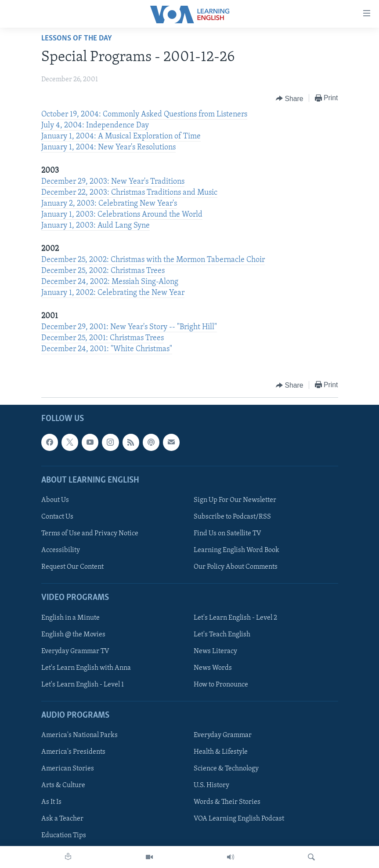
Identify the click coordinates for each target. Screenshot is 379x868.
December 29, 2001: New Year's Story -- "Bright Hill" (129, 327)
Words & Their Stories (227, 803)
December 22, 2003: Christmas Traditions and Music (129, 193)
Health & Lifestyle (221, 752)
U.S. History (211, 786)
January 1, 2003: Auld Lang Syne (96, 226)
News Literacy (215, 651)
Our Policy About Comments (236, 567)
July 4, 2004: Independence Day (95, 125)
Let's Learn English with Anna (86, 668)
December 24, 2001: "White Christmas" (107, 349)
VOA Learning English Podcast (239, 819)
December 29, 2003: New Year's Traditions (113, 182)
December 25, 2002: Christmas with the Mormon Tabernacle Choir (153, 260)
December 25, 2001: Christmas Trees (103, 338)
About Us (55, 500)
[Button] (290, 98)
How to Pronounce (221, 685)
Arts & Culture (63, 786)
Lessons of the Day (77, 38)
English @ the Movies (73, 635)
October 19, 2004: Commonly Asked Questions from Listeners (144, 114)
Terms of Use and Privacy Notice (90, 534)
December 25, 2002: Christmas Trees (103, 271)
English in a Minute (70, 618)
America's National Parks (79, 736)
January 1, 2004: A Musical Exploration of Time (121, 136)
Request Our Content (72, 567)
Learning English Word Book (236, 551)
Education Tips (64, 836)
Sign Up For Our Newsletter (235, 500)
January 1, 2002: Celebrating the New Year (113, 293)
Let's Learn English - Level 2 (235, 618)
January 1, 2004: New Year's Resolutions (108, 147)
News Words (213, 668)
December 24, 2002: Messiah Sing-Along (110, 282)
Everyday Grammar (223, 736)
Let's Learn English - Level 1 (83, 685)
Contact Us (57, 517)
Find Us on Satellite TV (227, 534)
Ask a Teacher (62, 819)
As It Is (51, 803)
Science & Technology (226, 769)
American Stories (68, 769)
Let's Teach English (222, 635)
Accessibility (61, 551)
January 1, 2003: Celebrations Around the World (122, 215)
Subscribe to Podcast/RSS (232, 517)
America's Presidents (73, 752)
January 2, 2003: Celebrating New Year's (109, 204)
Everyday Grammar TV (75, 651)
